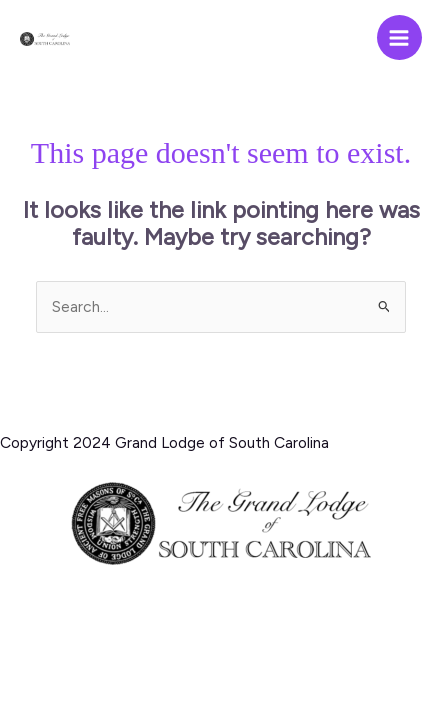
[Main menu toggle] (399, 37)
